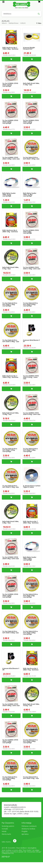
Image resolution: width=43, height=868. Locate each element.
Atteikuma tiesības (28, 829)
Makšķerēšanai (14, 23)
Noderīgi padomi (8, 826)
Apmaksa (25, 834)
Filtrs (39, 23)
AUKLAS (23, 23)
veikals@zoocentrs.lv (18, 807)
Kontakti (5, 829)
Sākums (4, 23)
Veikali (4, 831)
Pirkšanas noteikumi (29, 826)
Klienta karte (6, 834)
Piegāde (25, 831)
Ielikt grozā (11, 59)
